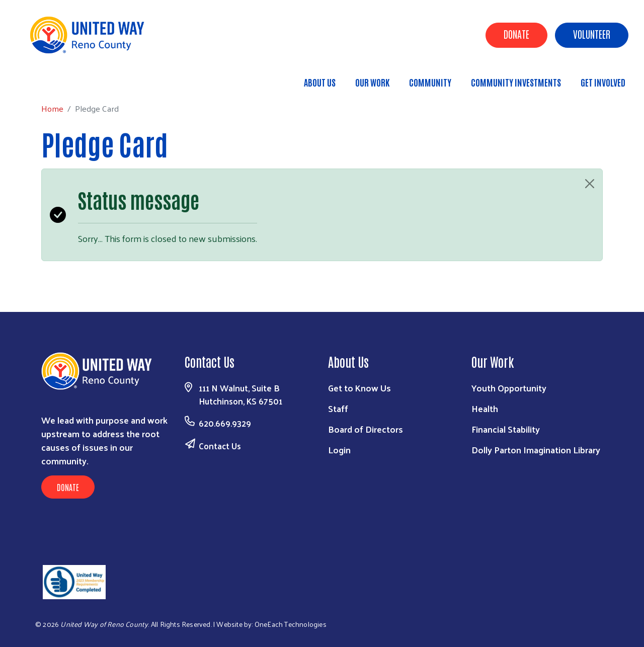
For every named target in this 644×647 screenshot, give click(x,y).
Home (59, 78)
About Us (320, 82)
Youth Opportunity (509, 388)
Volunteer (592, 34)
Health (485, 408)
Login (339, 450)
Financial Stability (506, 429)
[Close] (590, 184)
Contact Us (220, 446)
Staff (338, 408)
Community (430, 82)
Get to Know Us (359, 388)
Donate (516, 34)
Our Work (372, 82)
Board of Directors (366, 429)
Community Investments (516, 82)
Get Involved (603, 82)
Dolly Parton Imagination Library (536, 450)
